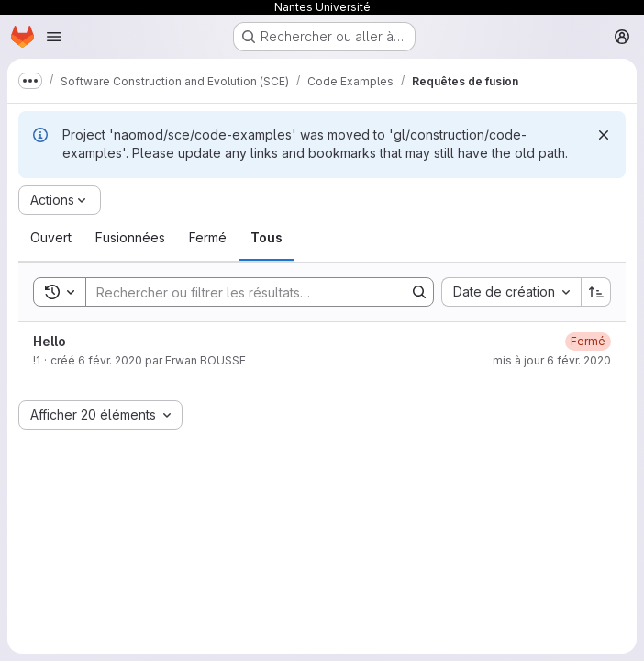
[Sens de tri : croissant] (596, 292)
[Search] (236, 292)
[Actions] (60, 200)
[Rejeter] (604, 135)
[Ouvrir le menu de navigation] (54, 37)
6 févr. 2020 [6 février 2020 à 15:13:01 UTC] (110, 360)
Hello (50, 341)
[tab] (51, 238)
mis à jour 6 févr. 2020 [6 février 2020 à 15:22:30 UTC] (552, 360)
